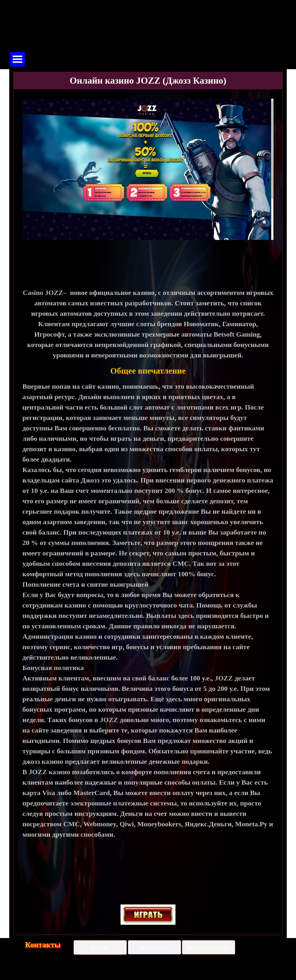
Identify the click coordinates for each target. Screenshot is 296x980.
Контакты (43, 945)
